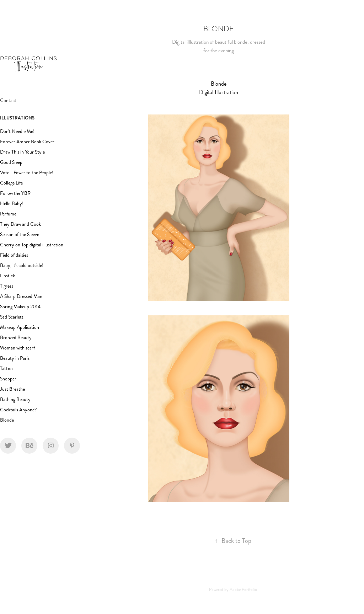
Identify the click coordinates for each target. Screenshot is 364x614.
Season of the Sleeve (20, 234)
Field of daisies (14, 255)
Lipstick (7, 276)
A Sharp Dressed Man (21, 296)
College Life (11, 183)
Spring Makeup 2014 (20, 307)
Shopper (8, 379)
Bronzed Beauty (16, 338)
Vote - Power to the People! (27, 173)
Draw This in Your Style (22, 152)
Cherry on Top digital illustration (32, 245)
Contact (8, 100)
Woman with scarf (17, 348)
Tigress (7, 286)
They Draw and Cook (20, 224)
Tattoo (6, 369)
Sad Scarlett (12, 317)
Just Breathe (12, 389)
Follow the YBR (15, 193)
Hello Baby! (12, 204)
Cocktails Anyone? (18, 410)
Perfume (8, 214)
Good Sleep (11, 162)
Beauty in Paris (15, 358)
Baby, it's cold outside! (22, 265)
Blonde (7, 420)
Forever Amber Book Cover (27, 142)
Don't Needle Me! (17, 131)
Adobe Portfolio (243, 590)
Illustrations (17, 118)
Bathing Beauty (15, 399)
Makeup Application (20, 327)
